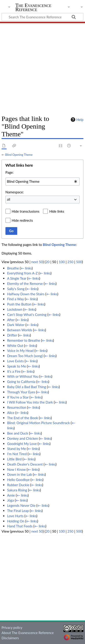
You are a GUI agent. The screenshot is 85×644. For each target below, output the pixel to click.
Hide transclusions (26, 211)
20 (48, 262)
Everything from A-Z (22, 273)
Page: (10, 172)
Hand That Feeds (20, 526)
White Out (15, 346)
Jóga (10, 500)
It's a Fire (14, 371)
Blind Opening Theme (19, 155)
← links (26, 268)
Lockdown (15, 309)
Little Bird (14, 459)
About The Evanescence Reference (28, 633)
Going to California (21, 382)
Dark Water (16, 325)
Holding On (16, 521)
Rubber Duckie (18, 485)
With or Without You (23, 376)
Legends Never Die (21, 505)
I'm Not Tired (17, 454)
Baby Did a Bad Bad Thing (27, 387)
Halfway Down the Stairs (26, 294)
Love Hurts (15, 516)
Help (76, 120)
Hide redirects (22, 220)
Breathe (13, 268)
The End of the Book (23, 418)
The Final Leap (18, 511)
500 (79, 262)
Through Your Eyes (21, 392)
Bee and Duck (18, 433)
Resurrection (17, 407)
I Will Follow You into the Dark (30, 402)
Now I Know (16, 469)
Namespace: (15, 192)
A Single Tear (17, 278)
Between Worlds (20, 330)
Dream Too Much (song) (25, 356)
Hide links (57, 211)
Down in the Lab (19, 474)
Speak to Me (17, 366)
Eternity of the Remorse (25, 284)
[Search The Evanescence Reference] (42, 17)
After (11, 320)
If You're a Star (18, 397)
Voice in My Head (20, 351)
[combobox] (42, 181)
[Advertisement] (42, 67)
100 (62, 262)
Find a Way (15, 299)
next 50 (37, 262)
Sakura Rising (17, 490)
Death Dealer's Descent (25, 464)
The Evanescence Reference (33, 8)
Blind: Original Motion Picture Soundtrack (38, 423)
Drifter (12, 335)
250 (70, 262)
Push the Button (19, 304)
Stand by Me (16, 449)
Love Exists (15, 361)
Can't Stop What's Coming (27, 315)
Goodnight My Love (22, 444)
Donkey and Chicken (23, 438)
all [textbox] (8, 199)
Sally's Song (16, 289)
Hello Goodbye (18, 480)
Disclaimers (10, 638)
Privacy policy (12, 627)
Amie (11, 495)
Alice (11, 413)
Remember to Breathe (24, 340)
